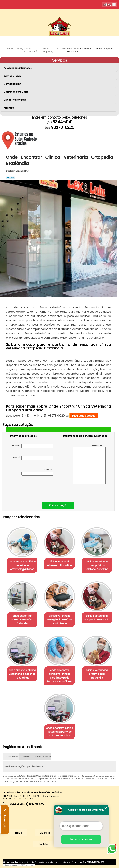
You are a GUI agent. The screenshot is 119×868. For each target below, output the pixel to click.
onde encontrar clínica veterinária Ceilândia (22, 620)
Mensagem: (89, 464)
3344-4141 (62, 122)
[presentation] (32, 488)
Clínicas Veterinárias (15, 100)
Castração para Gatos (16, 92)
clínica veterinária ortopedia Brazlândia (97, 618)
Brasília (26, 757)
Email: (33, 458)
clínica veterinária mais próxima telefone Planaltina (97, 565)
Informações (5, 819)
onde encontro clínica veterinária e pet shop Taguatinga (22, 674)
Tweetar (11, 178)
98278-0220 (63, 127)
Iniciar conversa (81, 839)
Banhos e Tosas (12, 76)
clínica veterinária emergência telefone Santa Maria (59, 620)
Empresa (45, 833)
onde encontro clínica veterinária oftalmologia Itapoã (22, 565)
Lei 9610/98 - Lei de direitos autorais (40, 781)
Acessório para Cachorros (18, 68)
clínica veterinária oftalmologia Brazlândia (97, 674)
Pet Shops (9, 108)
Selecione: (12, 757)
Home (19, 833)
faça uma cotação (84, 416)
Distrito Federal (42, 757)
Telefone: (37, 472)
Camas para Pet (13, 84)
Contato (43, 844)
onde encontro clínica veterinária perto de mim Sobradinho (60, 732)
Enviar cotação (58, 505)
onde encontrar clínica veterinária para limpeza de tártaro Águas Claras (59, 676)
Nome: (33, 446)
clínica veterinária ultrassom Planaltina (59, 563)
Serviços (60, 60)
